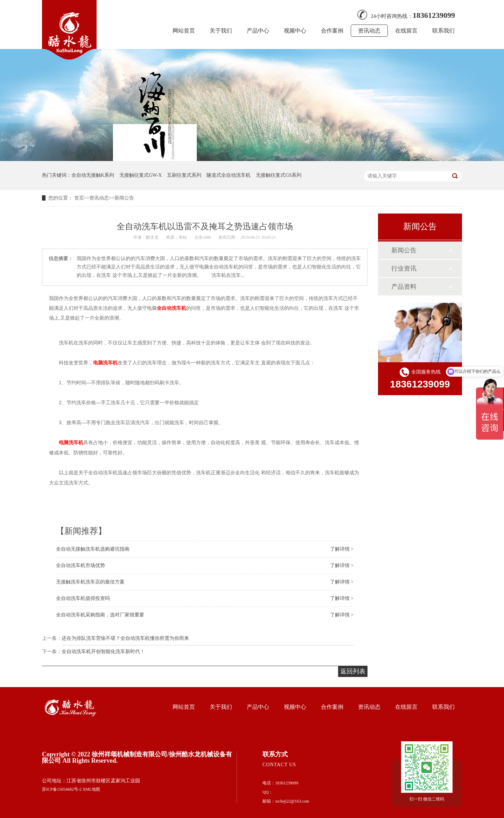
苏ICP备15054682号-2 (62, 789)
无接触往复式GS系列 (279, 175)
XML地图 (92, 789)
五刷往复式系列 (184, 175)
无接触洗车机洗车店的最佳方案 (90, 582)
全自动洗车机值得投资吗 (83, 598)
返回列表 (353, 671)
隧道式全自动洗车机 (229, 175)
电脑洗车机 (105, 363)
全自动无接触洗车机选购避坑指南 (93, 549)
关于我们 (221, 31)
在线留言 (406, 31)
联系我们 (443, 31)
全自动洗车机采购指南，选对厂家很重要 (100, 615)
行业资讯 (404, 268)
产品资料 (404, 287)
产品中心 (258, 31)
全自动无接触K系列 (93, 175)
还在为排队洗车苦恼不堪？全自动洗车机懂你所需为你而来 (125, 638)
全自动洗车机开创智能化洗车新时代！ (103, 652)
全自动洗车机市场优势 (80, 565)
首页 (79, 198)
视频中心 (295, 31)
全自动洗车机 (171, 308)
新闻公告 (124, 198)
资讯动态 (369, 31)
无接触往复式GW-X (141, 175)
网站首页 (184, 31)
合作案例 (332, 31)
